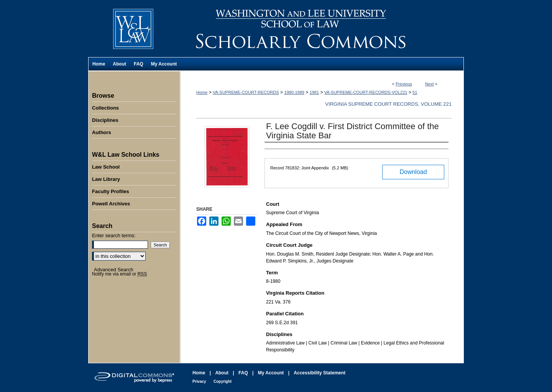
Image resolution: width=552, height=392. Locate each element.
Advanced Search (114, 270)
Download (413, 172)
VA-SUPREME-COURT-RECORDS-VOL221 (366, 92)
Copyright (223, 381)
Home (202, 92)
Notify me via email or (119, 274)
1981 (314, 92)
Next (430, 84)
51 (415, 92)
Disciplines (105, 120)
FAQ (243, 373)
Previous (404, 84)
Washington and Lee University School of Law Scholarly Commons (322, 29)
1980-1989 (294, 92)
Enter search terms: (114, 235)
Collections (105, 108)
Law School (106, 167)
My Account (271, 373)
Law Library (106, 179)
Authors (102, 132)
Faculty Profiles (111, 191)
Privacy (199, 381)
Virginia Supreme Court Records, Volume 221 (388, 104)
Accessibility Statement (320, 373)
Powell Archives (111, 204)
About (222, 373)
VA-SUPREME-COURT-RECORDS (246, 92)
